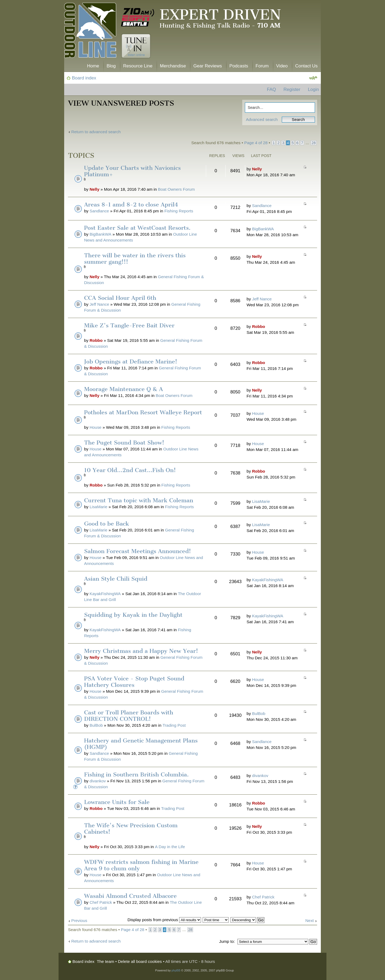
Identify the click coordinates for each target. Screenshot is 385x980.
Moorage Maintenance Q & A (123, 389)
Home (93, 66)
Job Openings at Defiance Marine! (130, 361)
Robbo (96, 340)
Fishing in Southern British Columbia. (136, 774)
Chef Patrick (101, 902)
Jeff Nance (99, 304)
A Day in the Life (170, 847)
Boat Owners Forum (176, 189)
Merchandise (173, 66)
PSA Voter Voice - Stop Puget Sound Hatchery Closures (134, 682)
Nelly (95, 189)
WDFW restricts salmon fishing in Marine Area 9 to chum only (141, 865)
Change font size (313, 78)
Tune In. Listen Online (136, 46)
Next (310, 920)
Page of (256, 143)
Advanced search (262, 119)
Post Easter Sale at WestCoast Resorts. (137, 228)
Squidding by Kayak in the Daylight (133, 615)
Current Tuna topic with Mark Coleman (138, 500)
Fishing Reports (179, 211)
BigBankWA (101, 234)
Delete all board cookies (140, 961)
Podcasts (239, 66)
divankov (98, 781)
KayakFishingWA (105, 594)
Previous (79, 920)
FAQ (271, 89)
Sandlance (99, 211)
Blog (111, 66)
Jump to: (227, 941)
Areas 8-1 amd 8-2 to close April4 (131, 204)
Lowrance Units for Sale (117, 802)
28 (313, 143)
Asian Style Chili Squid (116, 579)
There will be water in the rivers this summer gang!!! (135, 259)
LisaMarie (99, 507)
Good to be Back (106, 524)
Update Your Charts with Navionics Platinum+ (132, 171)
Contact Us (306, 66)
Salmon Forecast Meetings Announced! (137, 551)
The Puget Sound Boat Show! (124, 443)
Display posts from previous (164, 920)
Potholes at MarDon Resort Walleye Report (143, 412)
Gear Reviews (208, 66)
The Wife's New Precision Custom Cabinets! (131, 828)
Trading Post (174, 725)
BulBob (96, 725)
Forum (262, 66)
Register (292, 89)
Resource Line (138, 66)
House (96, 427)
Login (313, 89)
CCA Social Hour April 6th (120, 298)
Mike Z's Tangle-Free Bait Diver (129, 325)
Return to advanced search (96, 132)
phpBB (176, 970)
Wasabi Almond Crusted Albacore (130, 896)
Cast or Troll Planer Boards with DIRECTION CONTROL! (128, 716)
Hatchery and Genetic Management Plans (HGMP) (141, 744)
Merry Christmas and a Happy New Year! (141, 651)
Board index (84, 78)
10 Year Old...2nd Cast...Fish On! (130, 470)
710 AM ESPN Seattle (138, 17)
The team (105, 961)
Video (282, 66)
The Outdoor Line (90, 31)
